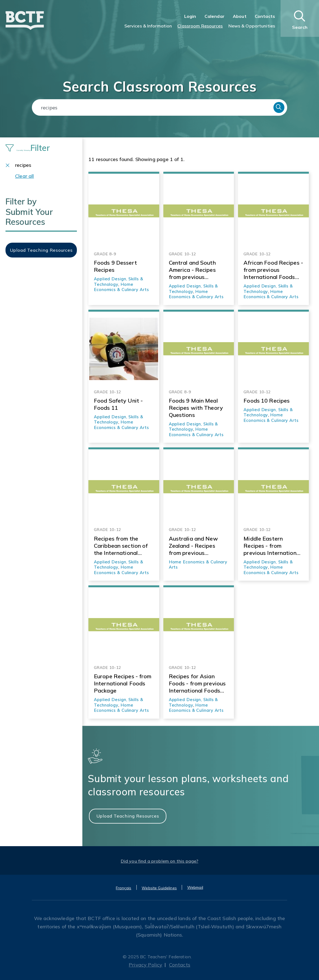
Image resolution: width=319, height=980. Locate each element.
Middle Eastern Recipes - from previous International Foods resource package (272, 546)
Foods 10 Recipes (267, 401)
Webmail (195, 887)
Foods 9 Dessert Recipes (115, 266)
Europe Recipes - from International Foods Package (123, 683)
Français (124, 888)
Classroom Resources (200, 26)
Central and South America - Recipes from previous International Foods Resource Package (195, 270)
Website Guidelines (159, 888)
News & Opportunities (252, 26)
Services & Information (148, 26)
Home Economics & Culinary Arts (121, 287)
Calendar (215, 16)
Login (190, 16)
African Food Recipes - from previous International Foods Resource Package (273, 270)
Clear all (25, 176)
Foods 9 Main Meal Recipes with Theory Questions (196, 408)
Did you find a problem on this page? (160, 861)
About (240, 16)
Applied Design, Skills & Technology (119, 565)
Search (279, 107)
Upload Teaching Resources (128, 816)
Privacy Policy (146, 965)
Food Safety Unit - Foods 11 (118, 404)
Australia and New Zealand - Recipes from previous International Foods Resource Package (195, 546)
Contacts (265, 16)
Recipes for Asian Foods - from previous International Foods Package (197, 683)
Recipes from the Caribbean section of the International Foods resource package (121, 546)
